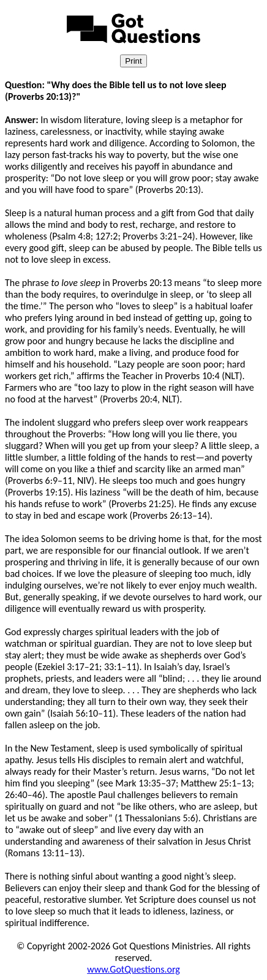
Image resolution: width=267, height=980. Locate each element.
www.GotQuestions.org (133, 969)
